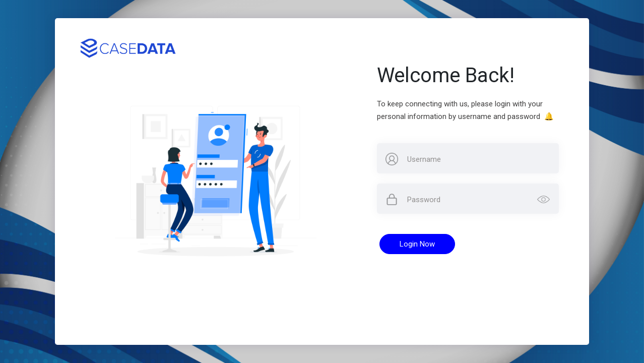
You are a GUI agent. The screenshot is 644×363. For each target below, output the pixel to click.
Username (424, 159)
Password (424, 200)
